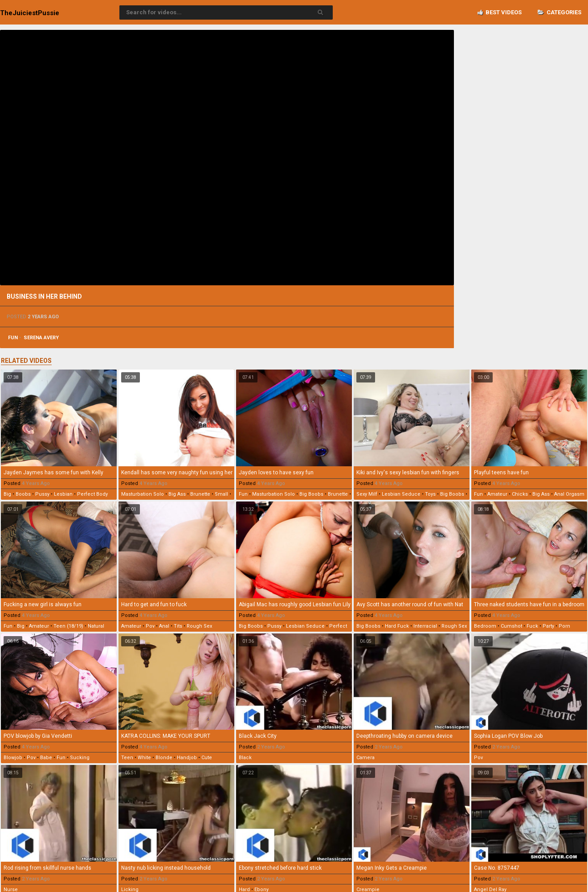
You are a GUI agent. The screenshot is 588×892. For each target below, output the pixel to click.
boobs (23, 494)
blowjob (13, 758)
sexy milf (367, 494)
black (245, 758)
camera (365, 758)
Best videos (500, 12)
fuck (532, 626)
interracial (425, 626)
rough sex (199, 626)
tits (178, 626)
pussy (42, 494)
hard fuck (397, 626)
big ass (177, 494)
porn (564, 626)
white (144, 758)
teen (127, 758)
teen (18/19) (68, 626)
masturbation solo (143, 494)
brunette (200, 494)
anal (164, 626)
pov (150, 626)
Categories (559, 12)
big (7, 494)
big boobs (311, 494)
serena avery (41, 338)
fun (13, 338)
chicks (520, 494)
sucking (80, 758)
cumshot (511, 626)
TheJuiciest (30, 13)
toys (430, 494)
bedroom (485, 626)
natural (96, 626)
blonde (164, 758)
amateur (497, 494)
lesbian (63, 494)
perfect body (92, 494)
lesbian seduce (401, 494)
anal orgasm (569, 494)
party (548, 626)
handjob (187, 758)
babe (46, 758)
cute (207, 758)
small (221, 494)
